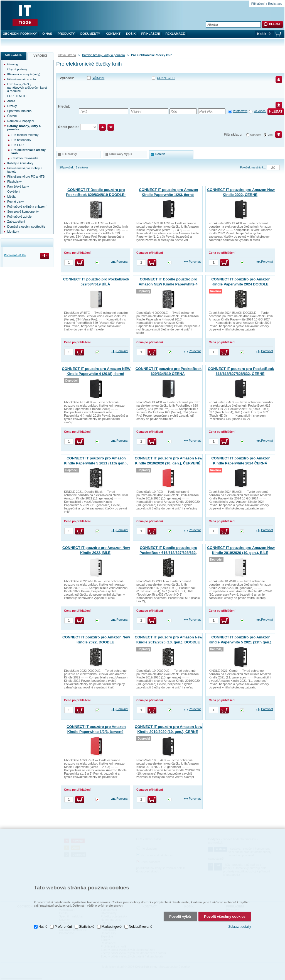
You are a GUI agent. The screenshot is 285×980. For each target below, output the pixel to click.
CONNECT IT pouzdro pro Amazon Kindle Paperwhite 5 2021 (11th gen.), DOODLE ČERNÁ (96, 463)
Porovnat (122, 262)
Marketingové (112, 921)
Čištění (12, 116)
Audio (11, 101)
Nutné (43, 921)
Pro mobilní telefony (25, 135)
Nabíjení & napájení (21, 121)
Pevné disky (15, 202)
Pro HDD (18, 145)
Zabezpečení (16, 222)
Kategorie (13, 55)
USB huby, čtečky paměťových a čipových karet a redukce (27, 88)
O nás (47, 34)
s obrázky (70, 154)
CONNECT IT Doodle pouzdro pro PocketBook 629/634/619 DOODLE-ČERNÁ (96, 195)
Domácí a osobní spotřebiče (26, 227)
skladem (256, 135)
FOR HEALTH (17, 96)
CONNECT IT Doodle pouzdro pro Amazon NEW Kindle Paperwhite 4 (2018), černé (168, 284)
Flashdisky (14, 181)
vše (270, 135)
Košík (131, 34)
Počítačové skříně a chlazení (27, 207)
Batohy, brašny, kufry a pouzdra (104, 55)
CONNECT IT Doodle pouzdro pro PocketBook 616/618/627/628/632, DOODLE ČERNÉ (168, 553)
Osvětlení (14, 191)
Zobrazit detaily (240, 921)
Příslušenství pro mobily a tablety (25, 170)
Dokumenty (90, 34)
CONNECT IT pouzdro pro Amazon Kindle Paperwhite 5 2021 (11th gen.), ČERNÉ (240, 642)
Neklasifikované (141, 921)
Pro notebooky (21, 140)
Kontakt (113, 34)
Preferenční (63, 921)
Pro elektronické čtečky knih (29, 151)
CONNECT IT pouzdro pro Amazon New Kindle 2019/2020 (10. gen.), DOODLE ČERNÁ (169, 642)
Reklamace (175, 34)
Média (11, 197)
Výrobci (40, 56)
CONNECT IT (166, 78)
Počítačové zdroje (19, 217)
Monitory (13, 232)
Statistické (87, 921)
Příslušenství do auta (22, 79)
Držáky (12, 106)
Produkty (66, 34)
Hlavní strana (67, 55)
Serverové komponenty (23, 212)
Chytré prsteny (17, 69)
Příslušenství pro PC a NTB (26, 176)
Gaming (13, 64)
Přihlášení (151, 34)
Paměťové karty (18, 186)
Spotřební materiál (20, 111)
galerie (160, 154)
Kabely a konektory (20, 163)
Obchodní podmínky (20, 34)
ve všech (260, 111)
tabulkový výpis (120, 154)
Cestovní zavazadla (25, 158)
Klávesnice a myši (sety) (24, 74)
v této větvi (240, 111)
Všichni (98, 78)
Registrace (275, 4)
